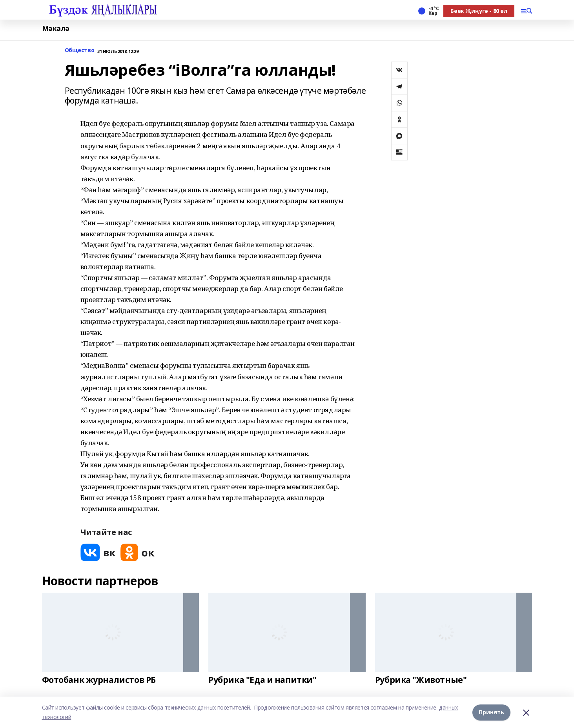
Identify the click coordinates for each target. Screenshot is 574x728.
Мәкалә (56, 28)
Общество (80, 50)
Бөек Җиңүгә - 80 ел (479, 11)
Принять (491, 712)
